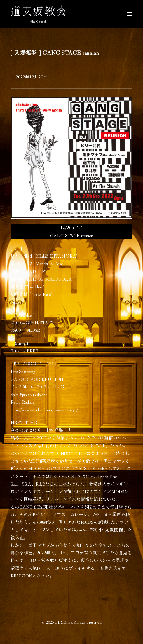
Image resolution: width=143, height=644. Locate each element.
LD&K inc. (64, 622)
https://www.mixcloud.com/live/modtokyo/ (44, 410)
